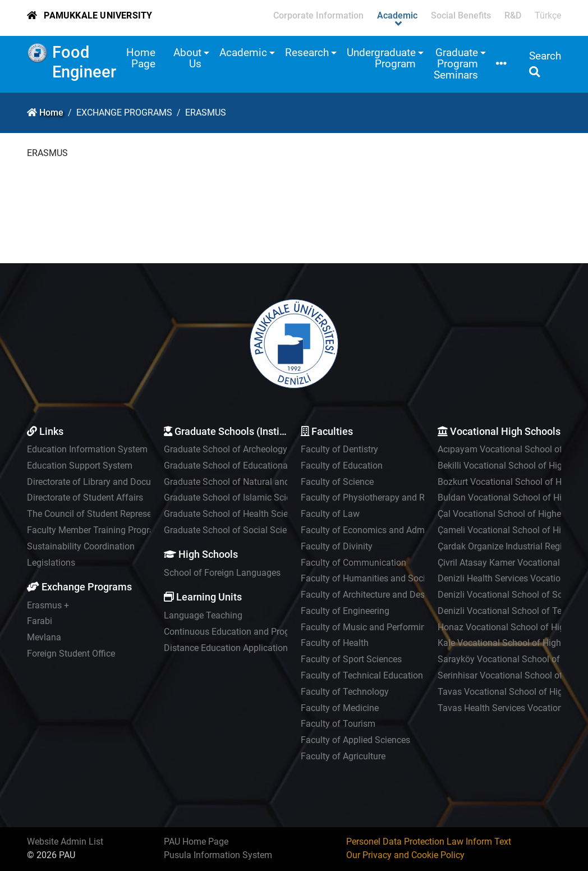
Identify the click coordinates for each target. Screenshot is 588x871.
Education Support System (80, 466)
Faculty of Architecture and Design (369, 595)
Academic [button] (243, 52)
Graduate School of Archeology (226, 449)
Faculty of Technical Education (362, 675)
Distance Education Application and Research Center (268, 648)
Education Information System (87, 449)
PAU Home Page (196, 842)
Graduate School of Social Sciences (235, 530)
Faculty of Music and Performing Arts (375, 627)
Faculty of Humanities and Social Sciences (385, 578)
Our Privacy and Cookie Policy (405, 855)
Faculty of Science (337, 482)
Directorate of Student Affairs (85, 498)
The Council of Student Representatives (105, 514)
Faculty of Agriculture (343, 756)
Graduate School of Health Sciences (235, 514)
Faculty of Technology (345, 692)
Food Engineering (95, 62)
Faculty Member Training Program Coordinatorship (127, 530)
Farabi (40, 621)
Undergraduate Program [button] (381, 58)
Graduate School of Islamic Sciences (236, 498)
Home (51, 113)
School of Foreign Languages (222, 573)
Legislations (51, 563)
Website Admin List (65, 842)
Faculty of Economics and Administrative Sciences (401, 530)
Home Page (141, 58)
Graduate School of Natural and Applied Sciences (261, 482)
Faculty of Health (335, 643)
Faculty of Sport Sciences (351, 659)
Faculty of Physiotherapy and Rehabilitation (387, 498)
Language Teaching (203, 615)
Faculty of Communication (353, 563)
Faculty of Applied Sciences (355, 740)
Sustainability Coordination (81, 546)
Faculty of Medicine (340, 708)
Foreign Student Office (71, 654)
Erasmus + (48, 605)
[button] (501, 64)
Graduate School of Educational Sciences (246, 466)
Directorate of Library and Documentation (109, 482)
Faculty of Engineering (345, 611)
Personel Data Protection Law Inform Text (429, 842)
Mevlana (44, 637)
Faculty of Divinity (337, 546)
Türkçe (548, 15)
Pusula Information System (218, 855)
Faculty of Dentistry (339, 449)
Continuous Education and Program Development (262, 632)
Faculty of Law (330, 514)
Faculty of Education (342, 466)
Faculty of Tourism (338, 724)
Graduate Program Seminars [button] (456, 64)
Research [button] (307, 52)
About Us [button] (187, 58)
